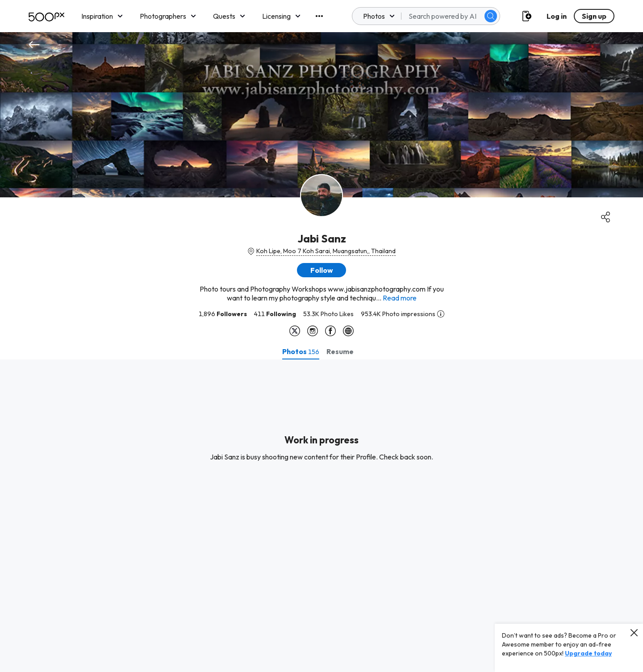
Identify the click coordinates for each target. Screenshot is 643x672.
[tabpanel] (321, 516)
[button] (321, 270)
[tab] (301, 351)
